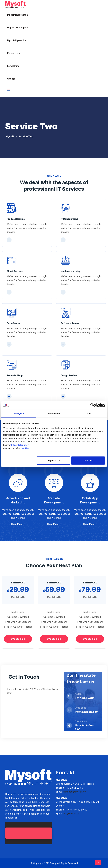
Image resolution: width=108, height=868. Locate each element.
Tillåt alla (88, 460)
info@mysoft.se (71, 814)
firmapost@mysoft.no (74, 792)
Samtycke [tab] (19, 414)
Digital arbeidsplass (18, 28)
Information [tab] (54, 414)
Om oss (11, 79)
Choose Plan (18, 639)
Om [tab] (89, 414)
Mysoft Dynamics (17, 40)
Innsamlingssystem (18, 15)
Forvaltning (13, 66)
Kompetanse (14, 53)
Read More (18, 524)
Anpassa (54, 460)
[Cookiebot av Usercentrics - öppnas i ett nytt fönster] (92, 405)
